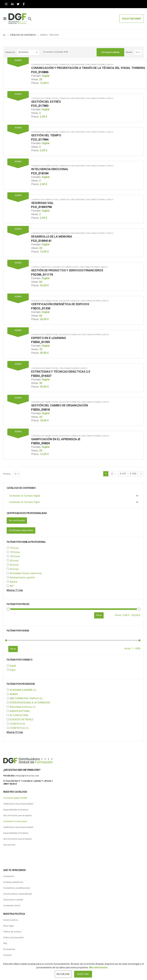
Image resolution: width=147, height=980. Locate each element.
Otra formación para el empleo (99, 65)
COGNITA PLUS (17, 724)
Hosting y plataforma (13, 882)
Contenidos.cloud (12, 905)
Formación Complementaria (72, 65)
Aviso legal (8, 926)
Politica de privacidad (13, 938)
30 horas (14, 561)
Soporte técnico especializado (18, 894)
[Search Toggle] (30, 19)
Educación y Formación (70, 335)
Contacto (8, 955)
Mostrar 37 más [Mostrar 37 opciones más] (15, 732)
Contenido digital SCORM (15, 798)
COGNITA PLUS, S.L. (20, 728)
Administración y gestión (22, 578)
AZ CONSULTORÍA (19, 715)
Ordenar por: (10, 52)
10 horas (14, 548)
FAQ (5, 943)
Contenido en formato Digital (45, 65)
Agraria (13, 582)
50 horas (14, 565)
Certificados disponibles (21, 530)
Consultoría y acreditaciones (17, 888)
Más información (98, 967)
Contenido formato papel (15, 821)
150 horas (15, 556)
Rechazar (63, 974)
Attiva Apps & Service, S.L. (23, 707)
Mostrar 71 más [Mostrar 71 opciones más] (15, 590)
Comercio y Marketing (41, 267)
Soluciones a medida (13, 900)
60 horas (14, 569)
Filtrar (13, 649)
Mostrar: (129, 52)
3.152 (133, 474)
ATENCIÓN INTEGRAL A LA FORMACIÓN (30, 703)
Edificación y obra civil (70, 301)
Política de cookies (12, 932)
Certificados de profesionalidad (18, 804)
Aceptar (83, 974)
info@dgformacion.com (27, 776)
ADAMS (14, 694)
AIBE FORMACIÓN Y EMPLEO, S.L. (27, 698)
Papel (13, 670)
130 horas (15, 552)
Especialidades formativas (16, 810)
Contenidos (9, 876)
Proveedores (9, 949)
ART (12, 586)
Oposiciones (9, 845)
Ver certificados (17, 520)
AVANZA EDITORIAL (20, 711)
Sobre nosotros (11, 920)
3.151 (123, 474)
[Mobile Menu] (6, 19)
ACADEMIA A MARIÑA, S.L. (23, 690)
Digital (13, 666)
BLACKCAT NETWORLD (21, 720)
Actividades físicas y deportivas (26, 573)
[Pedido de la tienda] (28, 52)
